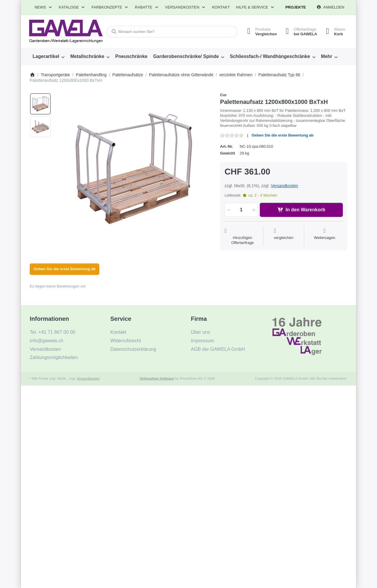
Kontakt (221, 7)
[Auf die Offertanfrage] (242, 237)
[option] (40, 104)
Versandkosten (284, 186)
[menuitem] (49, 57)
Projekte (296, 7)
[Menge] (241, 210)
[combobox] (172, 32)
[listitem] (134, 170)
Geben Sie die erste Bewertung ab (282, 135)
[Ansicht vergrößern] (134, 170)
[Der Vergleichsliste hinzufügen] (283, 237)
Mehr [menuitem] (327, 56)
